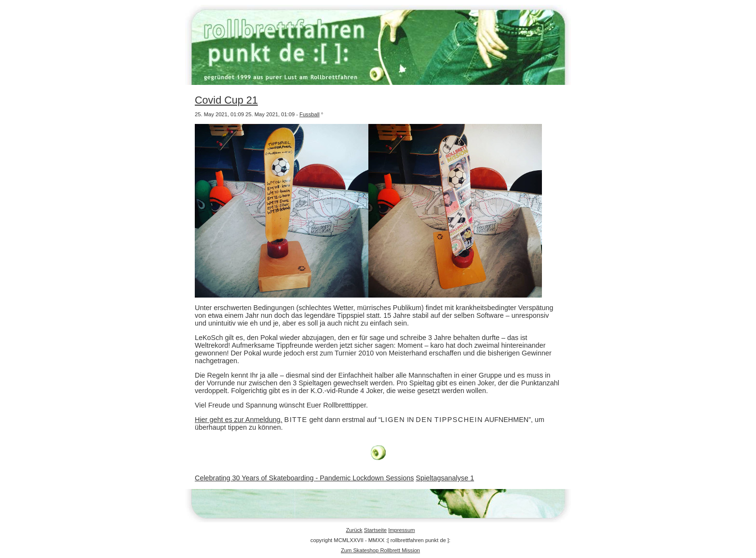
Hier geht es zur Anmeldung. (239, 420)
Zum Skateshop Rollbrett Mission (380, 550)
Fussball (310, 114)
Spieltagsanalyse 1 (445, 478)
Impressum (401, 530)
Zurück (354, 530)
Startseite (375, 530)
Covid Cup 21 (226, 100)
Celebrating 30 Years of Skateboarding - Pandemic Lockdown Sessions (304, 478)
